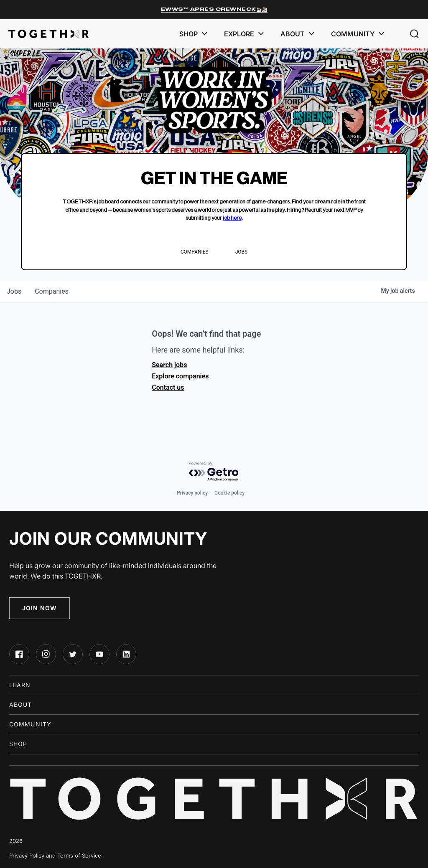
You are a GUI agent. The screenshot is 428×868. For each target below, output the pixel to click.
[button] (414, 34)
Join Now (39, 608)
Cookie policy (229, 493)
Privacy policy (192, 493)
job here (232, 218)
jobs (14, 291)
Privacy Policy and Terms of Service (55, 855)
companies (52, 291)
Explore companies (180, 376)
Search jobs (169, 365)
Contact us (168, 387)
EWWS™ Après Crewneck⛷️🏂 (214, 9)
